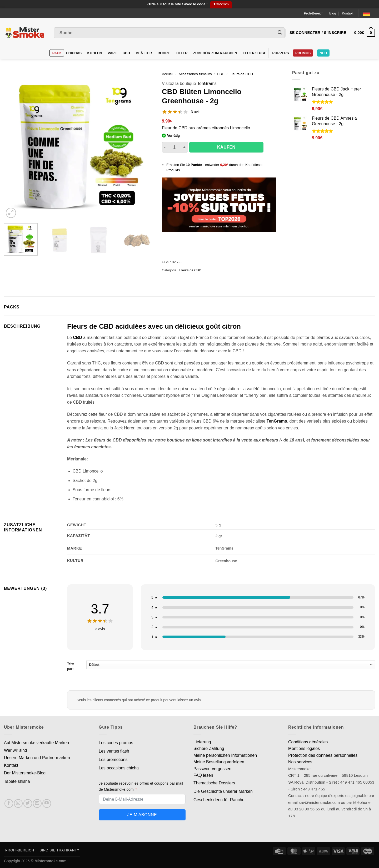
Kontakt (348, 13)
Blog (333, 13)
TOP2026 (221, 4)
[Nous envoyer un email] (37, 803)
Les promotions (113, 760)
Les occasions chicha (119, 768)
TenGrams (207, 83)
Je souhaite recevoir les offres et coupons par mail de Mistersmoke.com (141, 786)
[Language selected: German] (369, 13)
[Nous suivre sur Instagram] (18, 803)
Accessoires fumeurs (195, 74)
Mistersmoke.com (51, 861)
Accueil (168, 74)
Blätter (144, 53)
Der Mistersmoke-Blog (25, 773)
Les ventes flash (114, 751)
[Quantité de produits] (174, 147)
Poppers (281, 53)
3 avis (196, 112)
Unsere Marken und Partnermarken (37, 758)
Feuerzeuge (255, 53)
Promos (303, 53)
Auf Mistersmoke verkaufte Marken (36, 743)
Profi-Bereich (314, 13)
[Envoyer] (280, 33)
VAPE (112, 53)
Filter (181, 53)
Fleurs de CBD (241, 74)
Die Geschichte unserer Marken (223, 791)
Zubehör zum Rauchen (215, 53)
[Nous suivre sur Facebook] (9, 803)
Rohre (164, 53)
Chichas (74, 53)
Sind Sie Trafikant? (59, 850)
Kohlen (95, 53)
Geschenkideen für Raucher (220, 800)
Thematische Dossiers (214, 783)
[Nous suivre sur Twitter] (28, 803)
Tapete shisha (17, 781)
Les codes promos (116, 743)
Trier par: (221, 666)
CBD (126, 53)
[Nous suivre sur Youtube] (47, 803)
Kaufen (226, 147)
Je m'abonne (142, 815)
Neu (323, 53)
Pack (57, 53)
